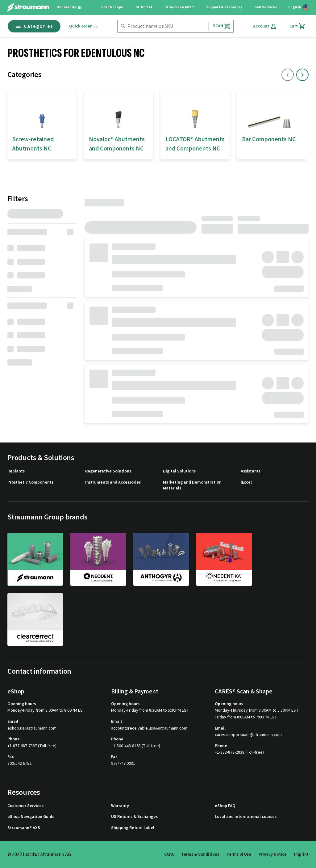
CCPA (169, 854)
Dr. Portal (144, 7)
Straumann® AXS (24, 828)
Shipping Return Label (133, 828)
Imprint (301, 854)
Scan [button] (222, 26)
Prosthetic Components (30, 483)
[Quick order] (84, 26)
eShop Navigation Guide (31, 817)
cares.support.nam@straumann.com (248, 735)
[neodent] (98, 559)
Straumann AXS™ (179, 7)
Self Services (266, 7)
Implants (16, 471)
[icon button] (302, 75)
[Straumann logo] (28, 7)
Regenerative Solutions (108, 471)
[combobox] (167, 26)
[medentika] (224, 559)
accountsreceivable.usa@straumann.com (149, 728)
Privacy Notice (273, 854)
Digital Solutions (179, 471)
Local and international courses (246, 817)
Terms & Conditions (200, 854)
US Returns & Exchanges (134, 817)
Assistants (251, 471)
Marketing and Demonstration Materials (192, 486)
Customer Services (25, 806)
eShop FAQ (225, 806)
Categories (34, 26)
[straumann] (35, 559)
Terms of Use (239, 854)
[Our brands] (69, 7)
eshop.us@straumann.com (32, 728)
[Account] (265, 26)
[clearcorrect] (35, 620)
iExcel (246, 483)
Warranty (120, 806)
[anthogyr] (161, 559)
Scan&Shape (112, 7)
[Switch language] (298, 7)
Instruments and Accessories (113, 483)
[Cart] (298, 26)
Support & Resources (224, 7)
